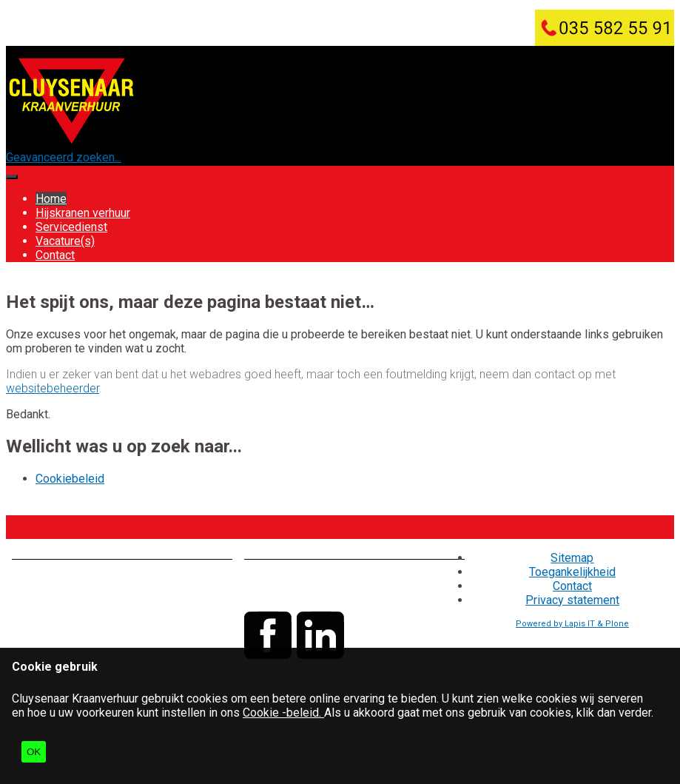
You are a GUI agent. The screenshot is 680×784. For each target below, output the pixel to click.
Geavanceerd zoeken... (64, 157)
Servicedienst (71, 227)
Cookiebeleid (70, 479)
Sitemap (572, 558)
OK (34, 752)
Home (51, 199)
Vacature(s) (65, 241)
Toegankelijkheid (572, 572)
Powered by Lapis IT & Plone (572, 624)
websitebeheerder (53, 388)
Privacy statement (572, 600)
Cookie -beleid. (283, 713)
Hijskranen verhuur (83, 213)
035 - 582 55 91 (337, 579)
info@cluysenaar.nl (330, 593)
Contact (55, 255)
